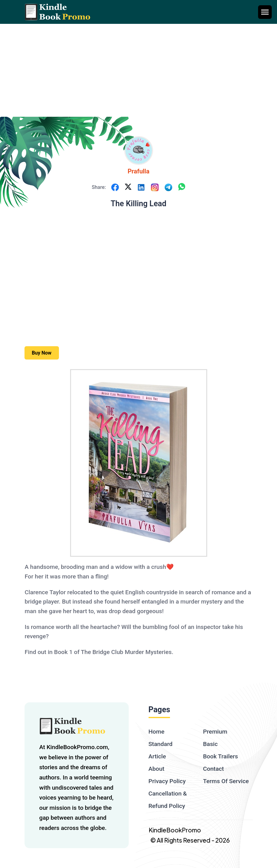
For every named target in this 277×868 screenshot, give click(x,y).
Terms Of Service (226, 781)
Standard (161, 744)
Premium (215, 732)
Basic (210, 744)
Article (157, 756)
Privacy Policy (167, 781)
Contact (214, 769)
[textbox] (139, 514)
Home (157, 732)
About (156, 769)
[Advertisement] (138, 70)
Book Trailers (221, 756)
